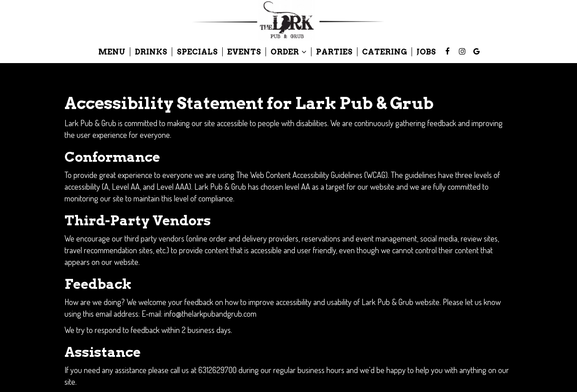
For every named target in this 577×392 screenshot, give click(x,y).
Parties (334, 52)
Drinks (151, 52)
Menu (112, 52)
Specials (197, 52)
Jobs (426, 52)
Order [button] (288, 52)
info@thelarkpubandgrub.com (210, 313)
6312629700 (218, 370)
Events (244, 52)
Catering (385, 52)
